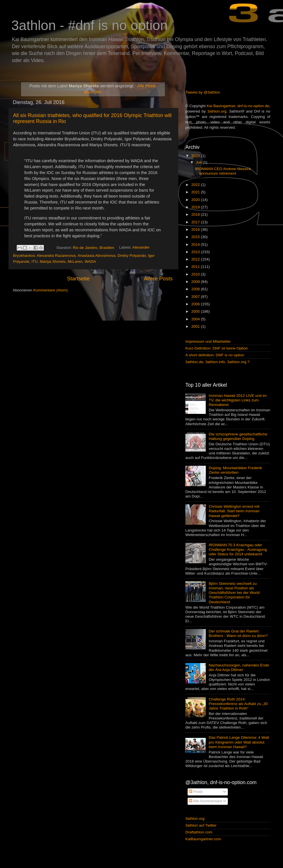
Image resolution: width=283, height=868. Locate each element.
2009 (196, 282)
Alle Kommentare (206, 801)
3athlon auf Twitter (201, 825)
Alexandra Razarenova (56, 256)
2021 (196, 192)
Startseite (78, 279)
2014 (196, 244)
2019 (196, 207)
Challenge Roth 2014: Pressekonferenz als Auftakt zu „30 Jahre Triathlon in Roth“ (238, 704)
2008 (196, 289)
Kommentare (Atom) (51, 290)
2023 (196, 156)
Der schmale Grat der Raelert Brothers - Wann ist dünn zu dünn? (238, 633)
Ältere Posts (158, 279)
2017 (196, 222)
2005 (196, 311)
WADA (90, 262)
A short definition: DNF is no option (215, 355)
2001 (196, 326)
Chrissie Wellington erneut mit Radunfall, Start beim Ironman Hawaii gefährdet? (234, 511)
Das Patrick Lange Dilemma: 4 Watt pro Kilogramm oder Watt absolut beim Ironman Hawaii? (239, 742)
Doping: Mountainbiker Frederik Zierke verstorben (235, 470)
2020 (196, 200)
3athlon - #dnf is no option (89, 25)
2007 (196, 297)
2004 (196, 319)
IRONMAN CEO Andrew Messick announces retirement (223, 171)
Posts (196, 792)
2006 (196, 304)
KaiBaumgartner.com (203, 839)
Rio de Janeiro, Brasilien (93, 248)
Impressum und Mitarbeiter (208, 341)
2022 (196, 185)
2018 (196, 214)
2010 (196, 274)
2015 (196, 237)
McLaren (75, 262)
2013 (196, 252)
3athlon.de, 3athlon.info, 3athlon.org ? (217, 362)
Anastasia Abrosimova (97, 256)
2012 (196, 259)
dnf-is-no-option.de (253, 106)
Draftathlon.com (199, 832)
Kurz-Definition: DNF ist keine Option (217, 348)
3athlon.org (217, 111)
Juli (199, 162)
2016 (196, 229)
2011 (196, 267)
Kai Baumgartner (221, 106)
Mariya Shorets (53, 262)
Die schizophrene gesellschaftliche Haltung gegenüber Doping (238, 436)
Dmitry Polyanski (132, 256)
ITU (35, 262)
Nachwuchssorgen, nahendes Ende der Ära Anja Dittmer (239, 667)
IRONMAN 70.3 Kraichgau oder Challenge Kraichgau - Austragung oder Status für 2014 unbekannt (238, 550)
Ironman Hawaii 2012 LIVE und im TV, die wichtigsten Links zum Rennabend (238, 400)
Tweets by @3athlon (203, 92)
